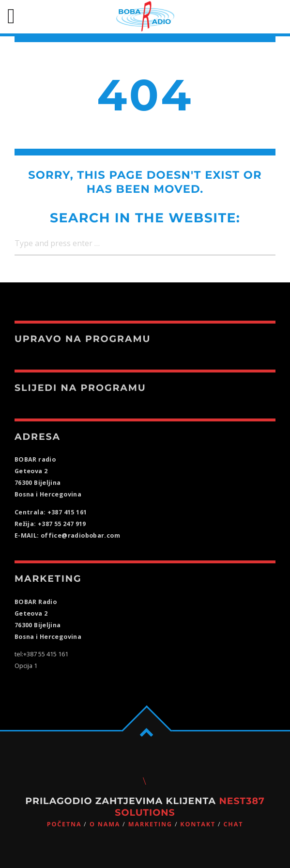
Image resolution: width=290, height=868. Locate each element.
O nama (105, 824)
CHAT (233, 824)
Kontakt (198, 824)
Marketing (150, 824)
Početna (64, 824)
